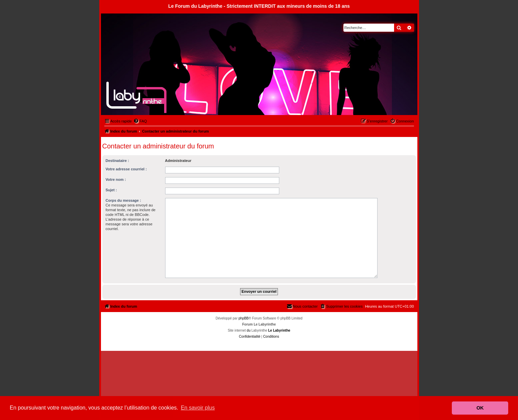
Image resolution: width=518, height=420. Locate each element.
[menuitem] (140, 121)
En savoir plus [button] (198, 408)
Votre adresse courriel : (126, 169)
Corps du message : (123, 200)
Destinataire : (118, 161)
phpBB (243, 318)
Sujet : (111, 190)
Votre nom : (116, 179)
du (249, 330)
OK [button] (480, 408)
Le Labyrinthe (279, 330)
